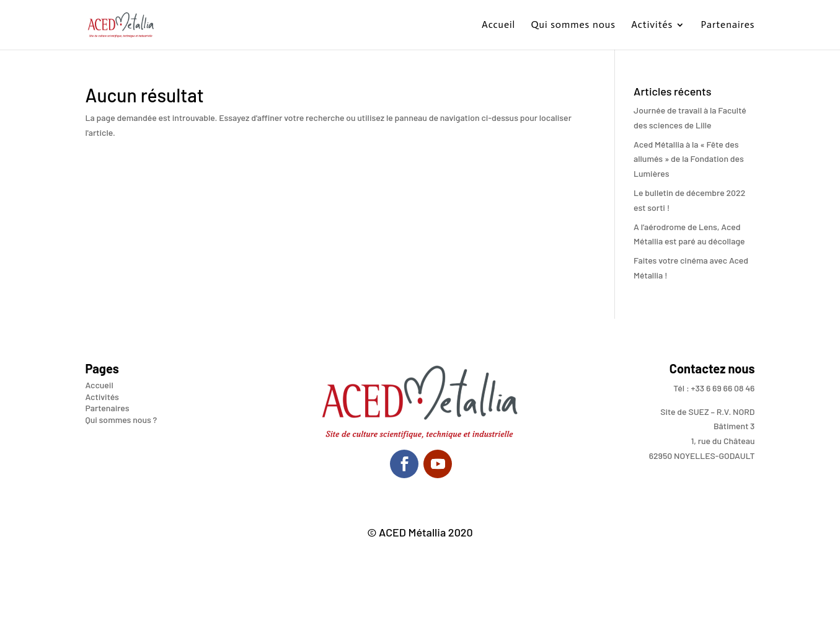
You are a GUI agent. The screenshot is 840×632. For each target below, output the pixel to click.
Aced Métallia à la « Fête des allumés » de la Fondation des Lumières (689, 159)
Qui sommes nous (573, 25)
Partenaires (727, 25)
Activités (652, 25)
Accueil (498, 25)
